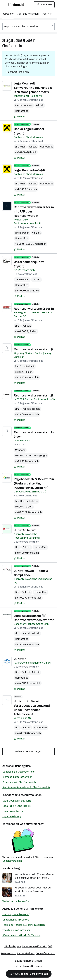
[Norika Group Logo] (28, 967)
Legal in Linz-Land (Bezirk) (17, 806)
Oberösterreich (13, 46)
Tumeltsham (22, 280)
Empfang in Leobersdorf (16, 914)
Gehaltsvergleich (12, 861)
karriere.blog (11, 868)
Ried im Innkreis (24, 105)
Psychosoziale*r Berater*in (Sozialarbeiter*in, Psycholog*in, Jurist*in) (34, 483)
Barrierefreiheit (26, 953)
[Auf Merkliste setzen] (20, 117)
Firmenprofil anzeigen (17, 72)
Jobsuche (8, 14)
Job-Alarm (48, 14)
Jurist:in (20, 659)
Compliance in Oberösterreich (19, 782)
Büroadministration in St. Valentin (21, 935)
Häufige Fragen (12, 946)
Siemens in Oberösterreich (17, 777)
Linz (17, 147)
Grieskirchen (22, 233)
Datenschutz (9, 953)
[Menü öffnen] (4, 5)
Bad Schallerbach (25, 366)
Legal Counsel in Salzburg (17, 801)
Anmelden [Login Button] (44, 5)
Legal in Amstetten (13, 811)
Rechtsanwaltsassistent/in (34, 349)
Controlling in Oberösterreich (19, 772)
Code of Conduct (45, 953)
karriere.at (36, 909)
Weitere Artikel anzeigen (16, 901)
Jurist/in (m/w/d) (26, 530)
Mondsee (20, 450)
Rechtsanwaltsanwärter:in (34, 309)
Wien (23, 147)
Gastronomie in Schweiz (16, 920)
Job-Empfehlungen (28, 14)
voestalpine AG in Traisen (16, 930)
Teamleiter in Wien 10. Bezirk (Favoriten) (24, 925)
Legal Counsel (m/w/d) (29, 170)
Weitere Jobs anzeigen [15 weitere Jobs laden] (29, 751)
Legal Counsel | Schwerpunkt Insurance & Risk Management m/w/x (33, 88)
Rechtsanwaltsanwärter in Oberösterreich (26, 787)
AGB (50, 946)
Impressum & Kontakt (34, 946)
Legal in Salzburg (12, 816)
